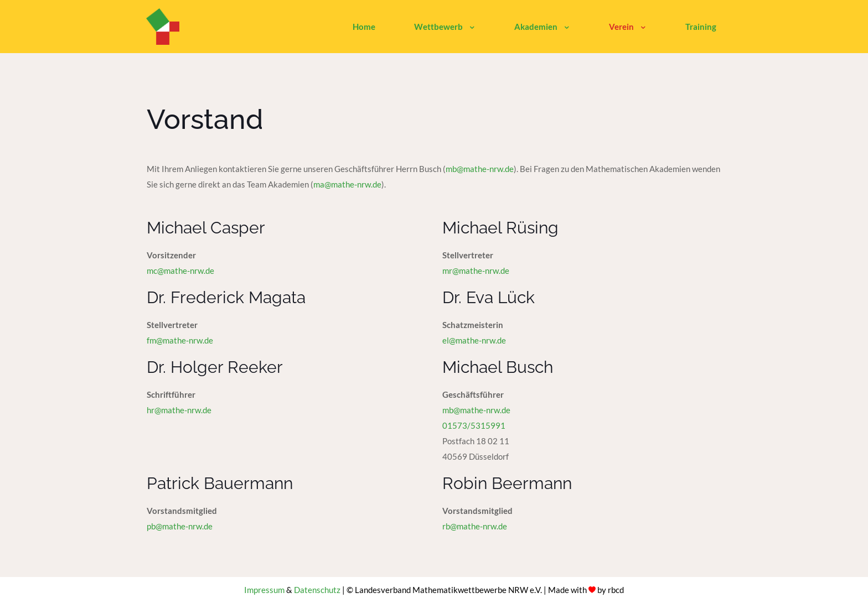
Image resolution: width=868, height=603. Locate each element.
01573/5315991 (474, 425)
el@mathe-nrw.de (474, 340)
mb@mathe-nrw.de (480, 169)
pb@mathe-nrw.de (180, 526)
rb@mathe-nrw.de (475, 526)
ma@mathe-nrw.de (347, 184)
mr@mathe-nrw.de (476, 271)
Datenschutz (317, 590)
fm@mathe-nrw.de (180, 340)
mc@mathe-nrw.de (180, 271)
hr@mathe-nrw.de (179, 410)
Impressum (264, 590)
